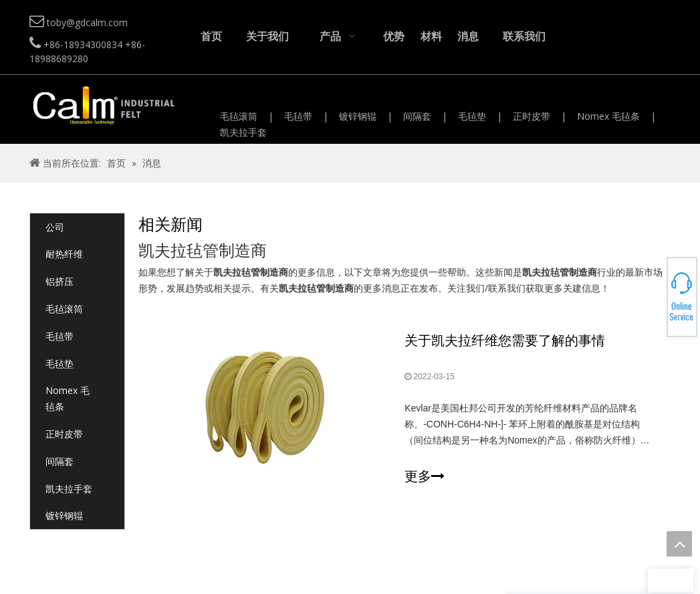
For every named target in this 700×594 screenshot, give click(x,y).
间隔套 (417, 116)
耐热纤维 (64, 254)
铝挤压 (60, 281)
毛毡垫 (472, 116)
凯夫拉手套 (243, 132)
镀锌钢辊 (358, 116)
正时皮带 (532, 116)
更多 (425, 476)
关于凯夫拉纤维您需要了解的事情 (505, 340)
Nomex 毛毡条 (608, 116)
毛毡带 (298, 116)
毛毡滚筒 (239, 116)
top (679, 544)
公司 (55, 227)
